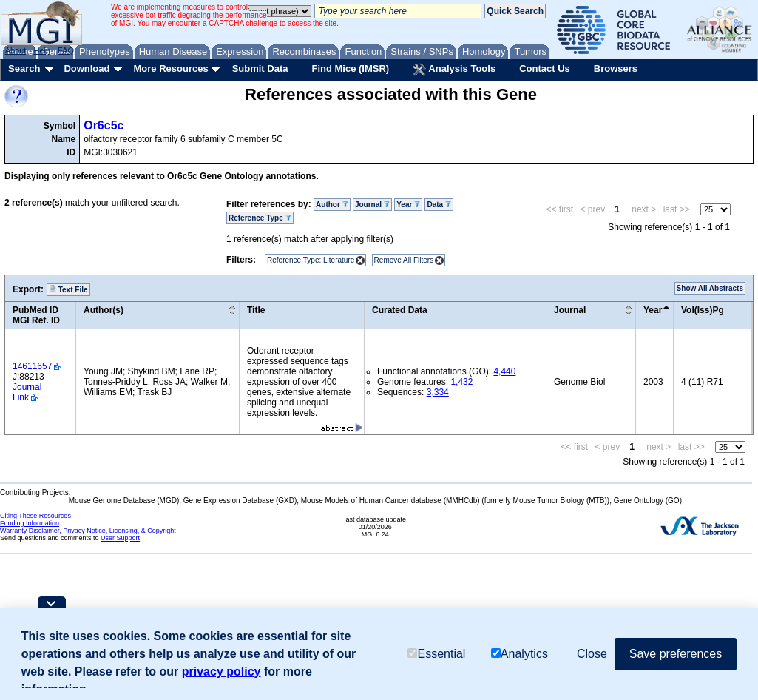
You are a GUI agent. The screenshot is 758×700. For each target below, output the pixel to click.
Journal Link (27, 392)
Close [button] (592, 654)
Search (24, 68)
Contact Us (545, 68)
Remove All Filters (404, 260)
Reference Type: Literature (311, 260)
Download (87, 68)
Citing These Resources (35, 516)
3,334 (438, 392)
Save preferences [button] (676, 654)
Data (439, 205)
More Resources (170, 68)
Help (42, 50)
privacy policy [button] (221, 672)
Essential (436, 654)
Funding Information (30, 523)
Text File (68, 289)
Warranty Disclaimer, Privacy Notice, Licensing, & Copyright (88, 531)
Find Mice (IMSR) (350, 68)
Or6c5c (104, 125)
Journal (372, 205)
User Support (120, 538)
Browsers (616, 68)
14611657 (32, 366)
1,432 (461, 382)
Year (408, 205)
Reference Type (260, 218)
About (16, 50)
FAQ (66, 50)
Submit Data (260, 68)
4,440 (504, 371)
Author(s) (104, 310)
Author (332, 205)
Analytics (520, 654)
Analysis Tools (454, 70)
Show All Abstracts (710, 288)
